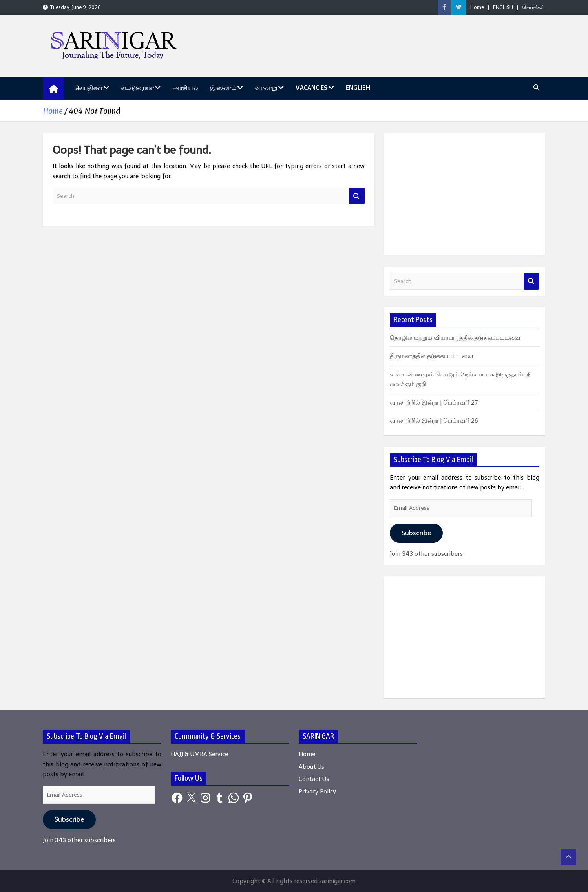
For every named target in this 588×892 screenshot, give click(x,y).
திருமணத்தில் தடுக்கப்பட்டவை (431, 356)
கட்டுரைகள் (137, 88)
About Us (311, 767)
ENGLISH (503, 7)
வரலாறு (266, 88)
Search (357, 196)
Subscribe (416, 533)
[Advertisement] (465, 194)
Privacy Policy (317, 792)
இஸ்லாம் (223, 88)
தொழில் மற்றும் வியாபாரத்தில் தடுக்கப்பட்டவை (455, 338)
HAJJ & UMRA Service (199, 754)
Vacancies (311, 88)
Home (477, 7)
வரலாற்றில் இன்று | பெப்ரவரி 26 (434, 421)
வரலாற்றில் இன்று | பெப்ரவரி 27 (434, 403)
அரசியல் (185, 88)
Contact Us (314, 779)
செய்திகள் (534, 7)
